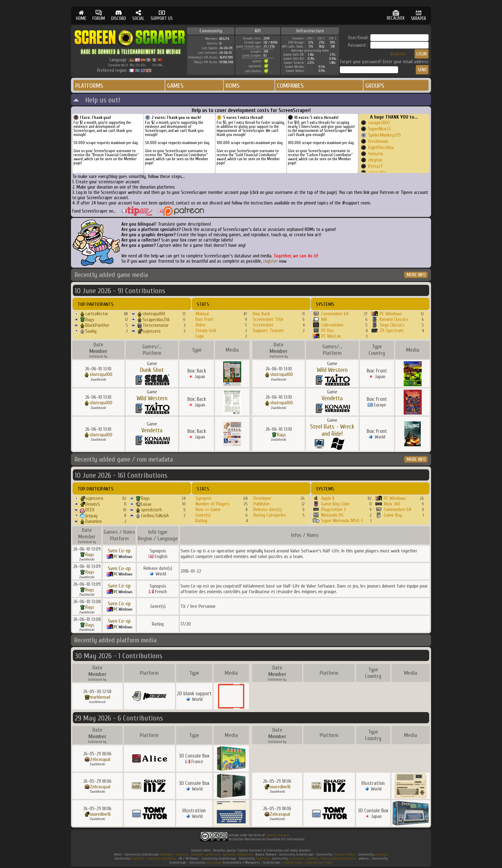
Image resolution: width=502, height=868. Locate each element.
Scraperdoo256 (156, 320)
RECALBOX (396, 15)
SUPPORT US (162, 15)
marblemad (100, 697)
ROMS (233, 86)
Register (398, 54)
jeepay (91, 516)
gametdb (229, 854)
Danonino (94, 521)
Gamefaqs (182, 854)
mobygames (245, 854)
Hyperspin (138, 859)
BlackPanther (97, 325)
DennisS (93, 504)
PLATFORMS (89, 86)
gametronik (213, 854)
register (271, 261)
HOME (81, 15)
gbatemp (381, 854)
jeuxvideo (197, 854)
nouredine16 (280, 787)
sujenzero (152, 331)
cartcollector (97, 314)
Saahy (91, 331)
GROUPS (375, 86)
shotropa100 (154, 314)
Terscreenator (156, 325)
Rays (90, 320)
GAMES (175, 86)
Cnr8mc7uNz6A (155, 516)
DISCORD (119, 15)
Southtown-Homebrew (162, 859)
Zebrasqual (100, 759)
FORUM (99, 15)
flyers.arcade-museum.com (338, 859)
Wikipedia (167, 854)
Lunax (146, 504)
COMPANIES (290, 86)
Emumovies (296, 859)
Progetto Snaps (292, 863)
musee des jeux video (318, 863)
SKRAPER (418, 15)
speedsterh (151, 510)
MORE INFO (416, 275)
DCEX (90, 510)
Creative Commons (278, 835)
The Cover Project (344, 854)
